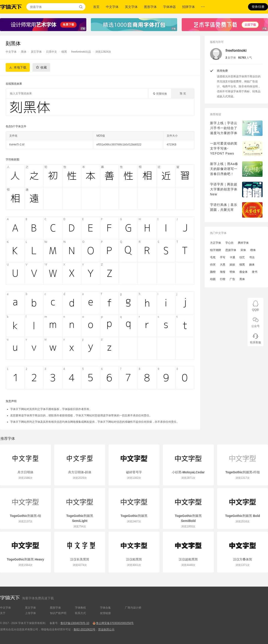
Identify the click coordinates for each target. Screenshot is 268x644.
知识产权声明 (58, 613)
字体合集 (105, 608)
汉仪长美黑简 (80, 559)
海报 (223, 272)
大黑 (223, 265)
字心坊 (229, 243)
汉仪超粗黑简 (188, 559)
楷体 (253, 250)
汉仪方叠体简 (243, 559)
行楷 (223, 279)
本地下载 (20, 67)
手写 (223, 257)
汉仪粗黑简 (134, 559)
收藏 (44, 67)
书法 (252, 257)
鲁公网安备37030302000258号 (115, 623)
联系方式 (80, 613)
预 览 (183, 93)
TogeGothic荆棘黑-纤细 (242, 472)
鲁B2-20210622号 (84, 629)
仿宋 (213, 265)
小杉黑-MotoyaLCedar (188, 472)
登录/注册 (258, 7)
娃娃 (232, 265)
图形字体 (150, 7)
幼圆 (213, 279)
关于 (3, 613)
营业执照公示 (106, 629)
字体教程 (80, 608)
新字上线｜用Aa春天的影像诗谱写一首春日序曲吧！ (224, 169)
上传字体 (30, 613)
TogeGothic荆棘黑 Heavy (25, 559)
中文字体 (112, 7)
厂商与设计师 (133, 608)
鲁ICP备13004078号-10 (75, 623)
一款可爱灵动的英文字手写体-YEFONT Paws (224, 148)
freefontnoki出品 (81, 52)
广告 (232, 279)
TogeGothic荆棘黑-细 (25, 516)
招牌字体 (189, 7)
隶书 (255, 272)
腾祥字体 (243, 243)
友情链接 (105, 613)
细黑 (64, 52)
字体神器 (169, 7)
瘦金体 (243, 272)
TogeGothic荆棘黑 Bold (243, 516)
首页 (96, 7)
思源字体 (231, 250)
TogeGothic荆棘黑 (134, 516)
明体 (232, 272)
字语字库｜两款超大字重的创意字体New (224, 189)
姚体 (252, 265)
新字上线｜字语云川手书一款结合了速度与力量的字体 (224, 128)
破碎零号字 (134, 472)
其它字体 (36, 52)
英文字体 (131, 7)
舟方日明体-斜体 (80, 472)
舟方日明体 (25, 472)
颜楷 (213, 272)
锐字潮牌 (216, 250)
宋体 (243, 250)
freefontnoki (236, 50)
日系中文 (52, 52)
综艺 (242, 257)
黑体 (24, 52)
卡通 (232, 257)
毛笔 (213, 257)
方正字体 (216, 243)
